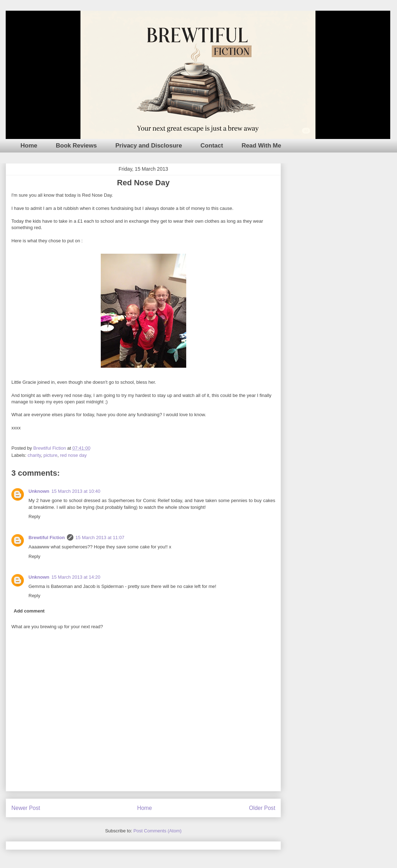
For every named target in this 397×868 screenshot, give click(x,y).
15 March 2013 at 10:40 (76, 491)
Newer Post (26, 808)
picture (50, 455)
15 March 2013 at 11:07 (100, 538)
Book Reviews (76, 146)
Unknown (39, 491)
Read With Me (261, 146)
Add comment (29, 611)
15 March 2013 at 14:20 (76, 577)
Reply (34, 516)
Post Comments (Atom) (158, 831)
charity (34, 455)
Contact (212, 146)
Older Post (262, 808)
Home (29, 146)
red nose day (73, 455)
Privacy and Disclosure (149, 146)
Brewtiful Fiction (47, 538)
